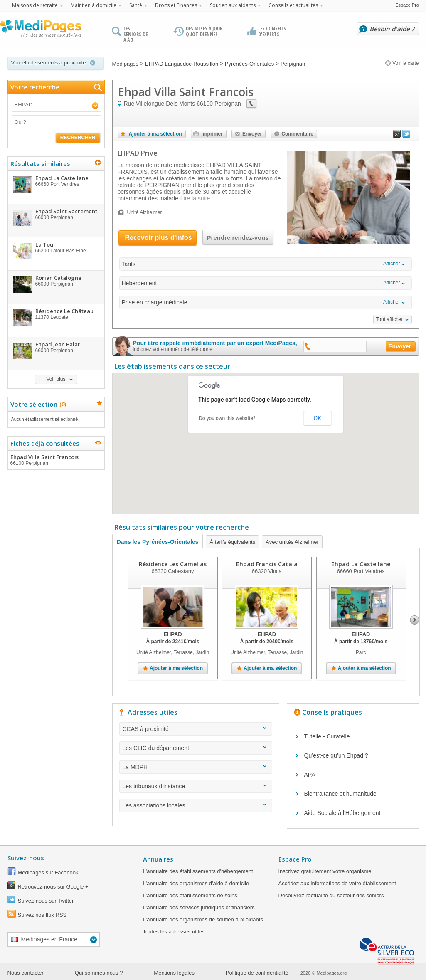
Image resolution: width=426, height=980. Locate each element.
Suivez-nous (26, 858)
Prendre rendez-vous (238, 238)
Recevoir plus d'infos (159, 238)
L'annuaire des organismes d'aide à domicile (196, 883)
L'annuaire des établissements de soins (190, 895)
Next (415, 620)
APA (310, 775)
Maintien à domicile (94, 5)
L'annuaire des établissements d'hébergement (198, 871)
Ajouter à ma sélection (155, 134)
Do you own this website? (227, 418)
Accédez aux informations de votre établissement (337, 883)
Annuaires (158, 859)
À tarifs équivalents (232, 542)
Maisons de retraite (35, 5)
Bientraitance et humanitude (340, 794)
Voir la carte (402, 63)
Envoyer (252, 134)
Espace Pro (407, 5)
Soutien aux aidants (233, 5)
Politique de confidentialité (257, 973)
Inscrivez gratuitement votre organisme (325, 871)
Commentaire (297, 134)
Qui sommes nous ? (99, 973)
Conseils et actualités (293, 5)
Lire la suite (195, 198)
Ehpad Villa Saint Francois (56, 460)
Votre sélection (37, 404)
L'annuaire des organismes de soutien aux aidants (203, 920)
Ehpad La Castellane (361, 564)
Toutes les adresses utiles (174, 932)
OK (318, 418)
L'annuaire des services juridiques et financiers (199, 907)
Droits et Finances (176, 5)
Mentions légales (174, 973)
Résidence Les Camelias (173, 564)
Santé (136, 5)
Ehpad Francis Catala (266, 564)
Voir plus (56, 379)
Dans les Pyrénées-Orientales (158, 542)
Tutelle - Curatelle (327, 736)
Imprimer (212, 134)
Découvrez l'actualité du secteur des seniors (331, 895)
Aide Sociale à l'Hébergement (342, 813)
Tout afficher (389, 319)
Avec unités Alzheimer (292, 542)
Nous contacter (26, 973)
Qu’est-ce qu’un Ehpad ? (336, 755)
